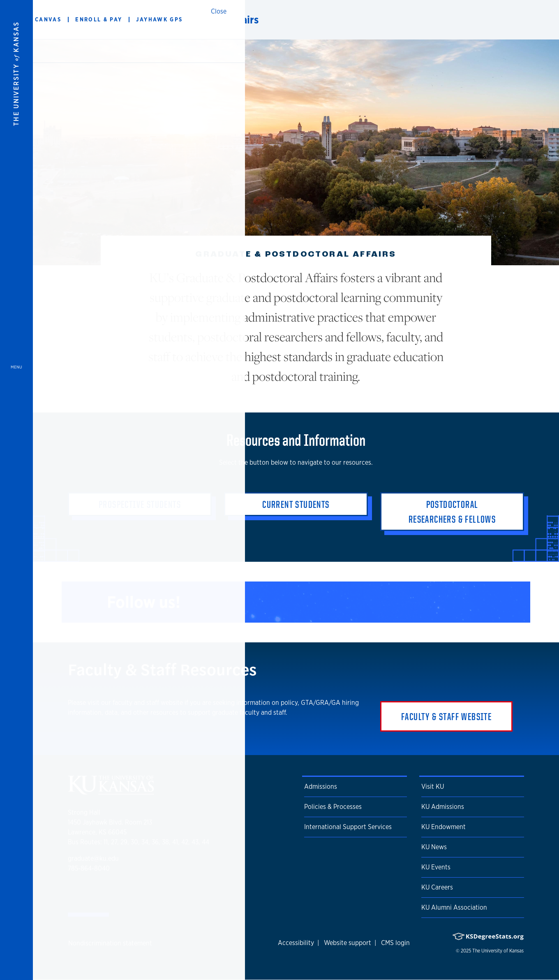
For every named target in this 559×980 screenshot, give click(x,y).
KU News (434, 847)
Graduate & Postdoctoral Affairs (185, 20)
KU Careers (437, 887)
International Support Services (348, 827)
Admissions (321, 787)
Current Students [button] (296, 504)
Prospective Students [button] (140, 504)
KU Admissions (443, 807)
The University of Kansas (498, 951)
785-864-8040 (89, 868)
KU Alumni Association (454, 907)
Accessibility (296, 943)
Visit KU (433, 787)
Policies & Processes (333, 807)
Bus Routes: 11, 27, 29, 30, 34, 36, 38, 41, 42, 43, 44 (139, 842)
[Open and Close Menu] (16, 490)
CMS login (395, 943)
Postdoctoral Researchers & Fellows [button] (452, 512)
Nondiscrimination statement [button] (110, 943)
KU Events (436, 867)
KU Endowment (444, 827)
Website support (348, 943)
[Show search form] (523, 20)
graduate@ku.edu (93, 858)
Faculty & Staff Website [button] (446, 716)
